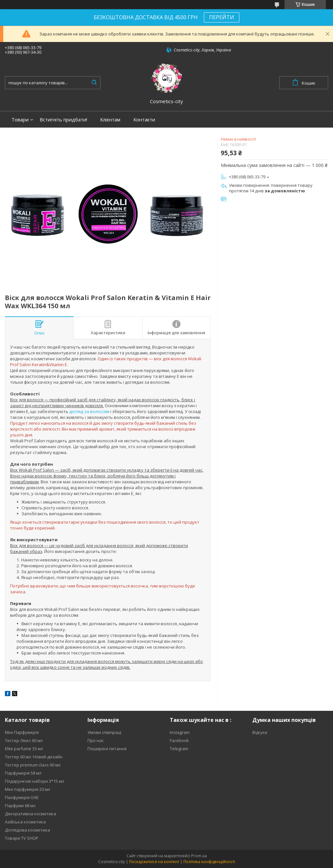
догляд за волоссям (89, 411)
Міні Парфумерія (22, 732)
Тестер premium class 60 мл (33, 765)
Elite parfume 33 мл (24, 749)
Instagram (180, 732)
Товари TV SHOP (22, 838)
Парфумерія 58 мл (23, 773)
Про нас (96, 740)
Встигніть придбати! (63, 120)
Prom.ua (199, 856)
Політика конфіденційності (209, 862)
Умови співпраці (104, 732)
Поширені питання (107, 749)
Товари (20, 120)
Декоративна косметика (31, 814)
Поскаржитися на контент (154, 862)
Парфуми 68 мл (20, 806)
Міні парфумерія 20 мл (27, 789)
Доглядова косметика (27, 830)
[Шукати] (94, 83)
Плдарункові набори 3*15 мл (34, 781)
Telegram (179, 749)
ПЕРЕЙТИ (222, 17)
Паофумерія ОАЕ (22, 797)
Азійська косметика (25, 822)
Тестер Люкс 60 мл (24, 740)
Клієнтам (110, 120)
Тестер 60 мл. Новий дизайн (34, 757)
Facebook (179, 740)
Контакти (144, 120)
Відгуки (260, 732)
